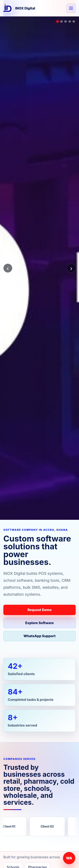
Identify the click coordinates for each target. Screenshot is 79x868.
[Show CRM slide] (66, 21)
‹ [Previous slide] (8, 268)
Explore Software (39, 623)
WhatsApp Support (39, 636)
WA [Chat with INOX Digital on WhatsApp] (69, 858)
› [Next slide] (71, 268)
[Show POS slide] (58, 21)
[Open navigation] (71, 8)
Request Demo (39, 610)
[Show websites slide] (70, 21)
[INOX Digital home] (19, 8)
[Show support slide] (74, 21)
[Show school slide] (62, 21)
